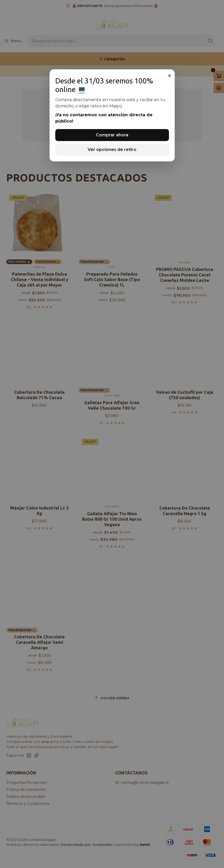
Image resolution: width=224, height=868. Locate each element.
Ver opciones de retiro (112, 150)
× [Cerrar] (169, 76)
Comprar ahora (112, 135)
